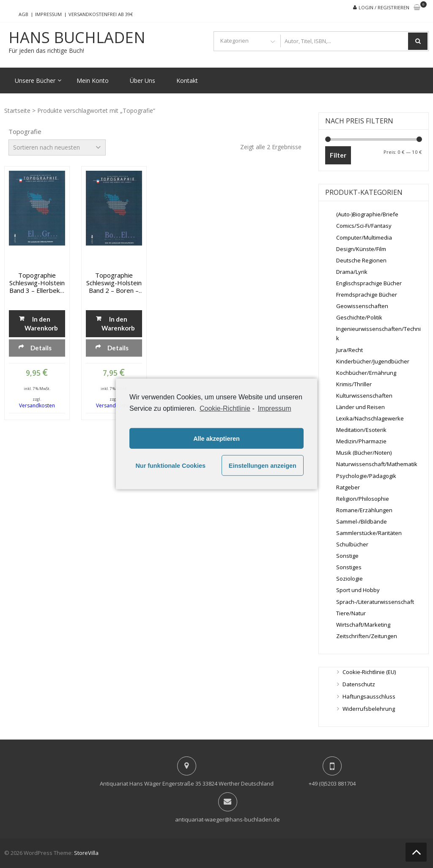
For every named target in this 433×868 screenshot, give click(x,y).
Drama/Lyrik (352, 272)
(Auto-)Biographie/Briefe (367, 214)
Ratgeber (348, 487)
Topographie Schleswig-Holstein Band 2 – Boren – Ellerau (114, 283)
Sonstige (347, 556)
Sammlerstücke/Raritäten (369, 533)
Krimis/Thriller (354, 384)
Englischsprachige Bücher (369, 283)
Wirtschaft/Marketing (363, 625)
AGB (23, 14)
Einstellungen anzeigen (263, 466)
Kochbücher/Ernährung (366, 373)
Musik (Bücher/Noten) (364, 453)
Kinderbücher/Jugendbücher (373, 361)
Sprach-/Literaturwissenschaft (375, 602)
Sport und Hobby (358, 590)
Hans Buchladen (77, 38)
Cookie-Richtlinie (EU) (369, 672)
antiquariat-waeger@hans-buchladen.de (227, 819)
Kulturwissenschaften (364, 396)
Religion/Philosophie (363, 499)
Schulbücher (352, 544)
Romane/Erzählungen (364, 510)
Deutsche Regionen (361, 260)
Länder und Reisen (360, 407)
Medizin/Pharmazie (361, 441)
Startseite (17, 111)
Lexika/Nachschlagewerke (370, 418)
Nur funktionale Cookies (170, 466)
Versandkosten (37, 405)
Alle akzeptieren (216, 439)
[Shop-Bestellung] (57, 147)
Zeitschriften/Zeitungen (367, 636)
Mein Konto (93, 81)
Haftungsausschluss (369, 696)
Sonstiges (349, 567)
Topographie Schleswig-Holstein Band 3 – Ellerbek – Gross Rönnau (37, 283)
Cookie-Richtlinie (225, 408)
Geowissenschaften (362, 306)
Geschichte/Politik (359, 317)
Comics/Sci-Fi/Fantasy (364, 226)
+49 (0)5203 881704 (332, 783)
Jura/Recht (349, 350)
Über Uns (143, 81)
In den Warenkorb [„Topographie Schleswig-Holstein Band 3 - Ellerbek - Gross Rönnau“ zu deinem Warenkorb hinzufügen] (41, 323)
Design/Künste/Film (361, 249)
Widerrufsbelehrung (369, 709)
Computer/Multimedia (364, 237)
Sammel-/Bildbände (362, 521)
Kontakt (187, 81)
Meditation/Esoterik (361, 430)
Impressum (48, 14)
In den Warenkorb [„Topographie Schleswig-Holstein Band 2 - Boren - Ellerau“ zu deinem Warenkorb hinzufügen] (118, 323)
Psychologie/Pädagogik (366, 476)
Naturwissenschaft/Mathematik (377, 464)
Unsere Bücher (35, 81)
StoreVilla (86, 853)
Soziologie (349, 579)
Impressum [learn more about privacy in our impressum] (274, 408)
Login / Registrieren (384, 7)
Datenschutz (359, 684)
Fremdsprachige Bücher (367, 295)
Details (41, 348)
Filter (338, 155)
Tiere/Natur (351, 613)
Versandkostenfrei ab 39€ (101, 14)
